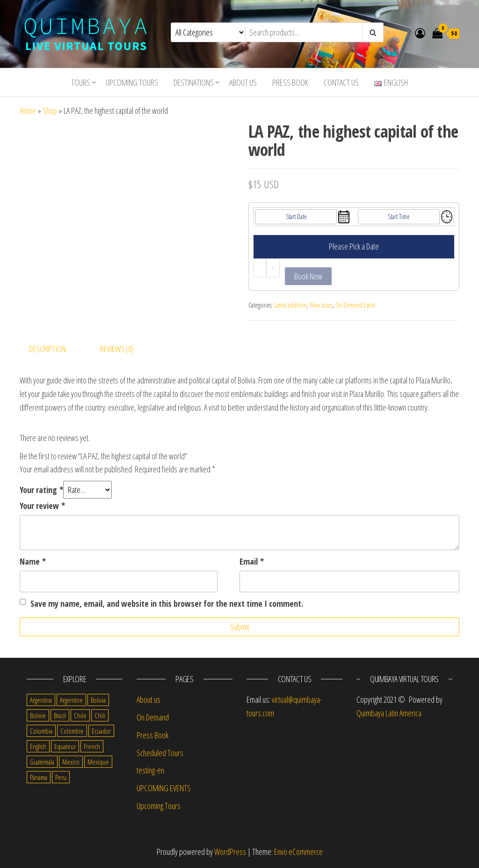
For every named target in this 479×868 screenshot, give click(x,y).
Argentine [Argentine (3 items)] (71, 700)
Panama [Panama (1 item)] (39, 777)
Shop (50, 110)
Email (252, 561)
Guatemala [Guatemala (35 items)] (42, 762)
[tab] (54, 349)
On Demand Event (355, 305)
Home (28, 110)
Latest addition (290, 305)
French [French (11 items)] (92, 746)
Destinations (194, 82)
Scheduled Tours (160, 753)
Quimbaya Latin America (389, 713)
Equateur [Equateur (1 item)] (65, 746)
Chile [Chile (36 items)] (80, 715)
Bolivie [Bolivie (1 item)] (38, 715)
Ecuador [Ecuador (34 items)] (101, 731)
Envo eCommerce (298, 852)
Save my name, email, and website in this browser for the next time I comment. (167, 603)
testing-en (150, 770)
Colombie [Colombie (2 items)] (72, 731)
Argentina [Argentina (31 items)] (41, 700)
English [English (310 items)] (38, 746)
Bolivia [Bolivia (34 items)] (98, 700)
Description (47, 349)
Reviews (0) (117, 349)
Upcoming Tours (132, 82)
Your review (42, 506)
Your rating (41, 490)
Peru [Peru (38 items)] (61, 777)
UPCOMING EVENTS (164, 788)
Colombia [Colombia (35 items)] (41, 731)
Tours (81, 82)
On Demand (153, 717)
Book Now (308, 276)
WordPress (230, 852)
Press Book (290, 82)
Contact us (341, 82)
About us (243, 82)
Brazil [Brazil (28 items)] (60, 715)
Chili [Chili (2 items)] (100, 715)
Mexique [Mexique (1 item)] (98, 762)
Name (33, 561)
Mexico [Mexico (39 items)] (71, 762)
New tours (321, 305)
